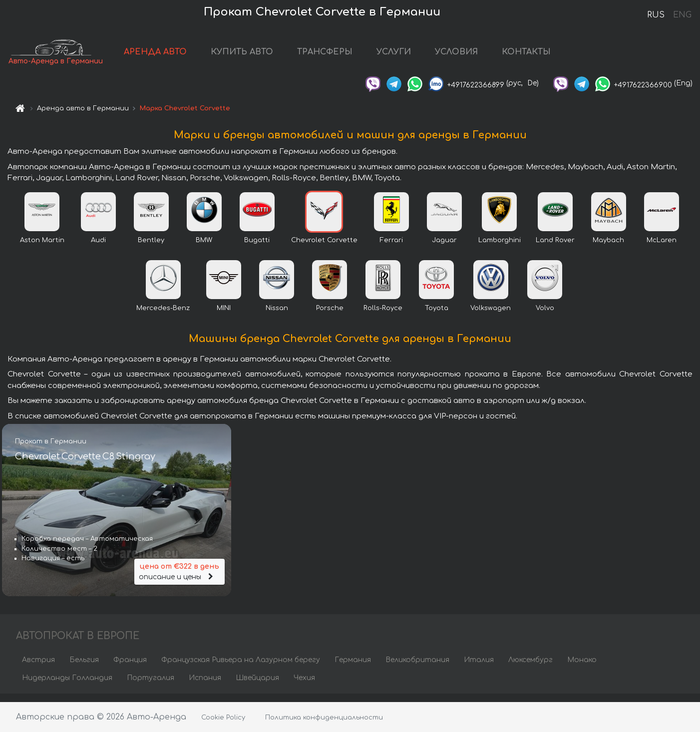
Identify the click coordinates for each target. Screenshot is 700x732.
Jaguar (444, 248)
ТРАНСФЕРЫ (354, 56)
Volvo (545, 316)
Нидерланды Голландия (67, 686)
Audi (98, 248)
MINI (224, 316)
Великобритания (417, 668)
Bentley (151, 248)
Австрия (38, 668)
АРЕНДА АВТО (184, 56)
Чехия (304, 686)
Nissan (277, 316)
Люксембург (530, 668)
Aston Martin (42, 248)
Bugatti (257, 248)
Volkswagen (491, 316)
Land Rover (555, 248)
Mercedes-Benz (163, 316)
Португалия (151, 686)
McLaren (662, 248)
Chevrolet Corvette (324, 248)
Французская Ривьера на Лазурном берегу (241, 668)
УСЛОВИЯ (485, 56)
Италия (479, 668)
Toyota (437, 316)
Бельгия (84, 668)
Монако (582, 668)
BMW (204, 248)
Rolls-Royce (383, 316)
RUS (656, 15)
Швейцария (257, 686)
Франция (130, 668)
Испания (205, 686)
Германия (353, 668)
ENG (682, 15)
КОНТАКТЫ (555, 56)
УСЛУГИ (423, 56)
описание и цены (180, 577)
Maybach (608, 248)
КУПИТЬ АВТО (271, 56)
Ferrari (391, 248)
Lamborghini (500, 248)
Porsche (330, 316)
